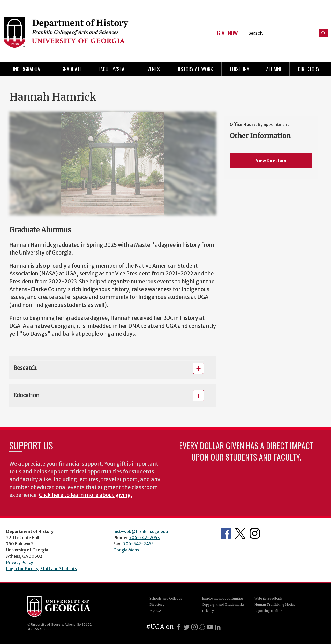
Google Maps (126, 550)
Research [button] (25, 368)
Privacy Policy (20, 562)
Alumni (274, 69)
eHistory (240, 69)
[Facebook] (179, 627)
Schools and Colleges (166, 598)
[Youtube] (210, 627)
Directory (309, 69)
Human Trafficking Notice (275, 605)
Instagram (255, 533)
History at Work (195, 69)
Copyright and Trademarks (223, 605)
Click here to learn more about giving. (85, 495)
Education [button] (27, 395)
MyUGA (155, 611)
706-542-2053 (144, 538)
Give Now (227, 33)
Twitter (240, 533)
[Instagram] (194, 627)
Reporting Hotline (268, 611)
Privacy (208, 611)
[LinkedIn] (218, 627)
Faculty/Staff (114, 69)
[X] (186, 627)
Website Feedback (268, 598)
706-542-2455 (138, 544)
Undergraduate (28, 69)
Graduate (72, 69)
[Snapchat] (202, 627)
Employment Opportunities (223, 598)
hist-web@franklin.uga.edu (141, 531)
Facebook (226, 533)
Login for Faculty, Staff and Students (42, 569)
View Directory (271, 160)
